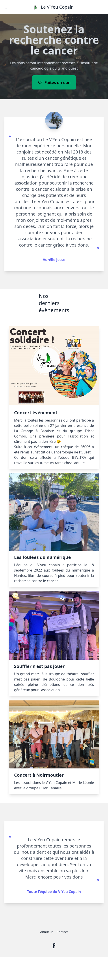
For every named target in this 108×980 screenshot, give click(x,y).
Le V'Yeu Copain (57, 7)
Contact (62, 932)
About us (47, 932)
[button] (7, 7)
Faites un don (54, 82)
